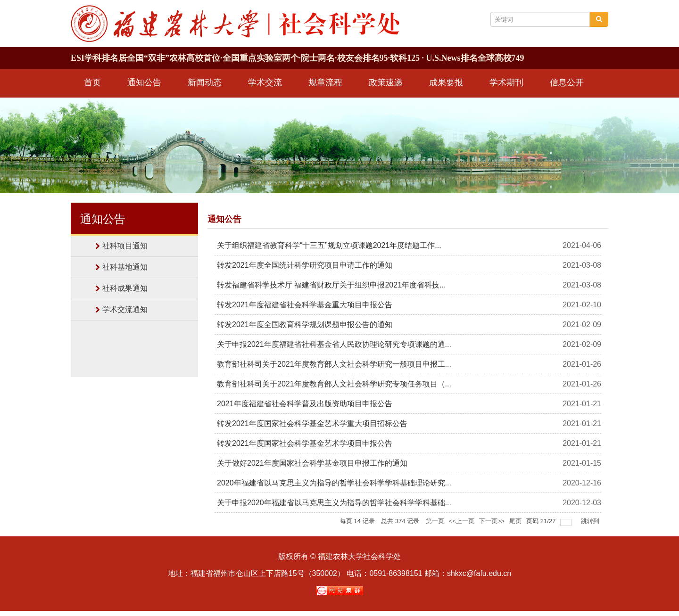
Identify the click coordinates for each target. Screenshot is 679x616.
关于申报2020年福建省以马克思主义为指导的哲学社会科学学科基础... (334, 503)
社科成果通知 (125, 288)
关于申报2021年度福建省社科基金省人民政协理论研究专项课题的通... (334, 344)
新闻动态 (205, 82)
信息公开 (567, 82)
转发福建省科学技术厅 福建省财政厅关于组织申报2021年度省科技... (331, 285)
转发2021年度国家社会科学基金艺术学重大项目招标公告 (312, 423)
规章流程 (325, 82)
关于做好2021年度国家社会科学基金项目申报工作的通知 (312, 463)
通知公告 (144, 82)
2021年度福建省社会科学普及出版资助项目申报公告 (305, 404)
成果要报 (446, 82)
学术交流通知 (125, 309)
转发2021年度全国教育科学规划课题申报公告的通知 (305, 324)
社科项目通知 (125, 246)
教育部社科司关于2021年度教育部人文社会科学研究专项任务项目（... (334, 384)
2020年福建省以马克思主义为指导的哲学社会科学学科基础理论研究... (334, 483)
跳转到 (591, 521)
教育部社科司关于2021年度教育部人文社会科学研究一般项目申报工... (334, 364)
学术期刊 (506, 82)
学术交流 (265, 82)
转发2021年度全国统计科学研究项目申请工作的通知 (305, 265)
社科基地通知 (125, 267)
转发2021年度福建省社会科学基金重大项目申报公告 (305, 305)
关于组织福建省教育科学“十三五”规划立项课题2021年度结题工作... (329, 245)
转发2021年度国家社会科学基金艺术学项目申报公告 (305, 443)
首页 (92, 82)
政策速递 (386, 82)
